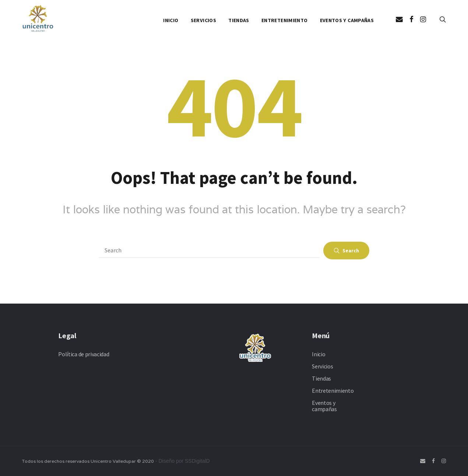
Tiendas (239, 20)
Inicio (171, 20)
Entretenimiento (284, 20)
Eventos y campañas (347, 20)
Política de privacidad (84, 354)
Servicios (203, 20)
